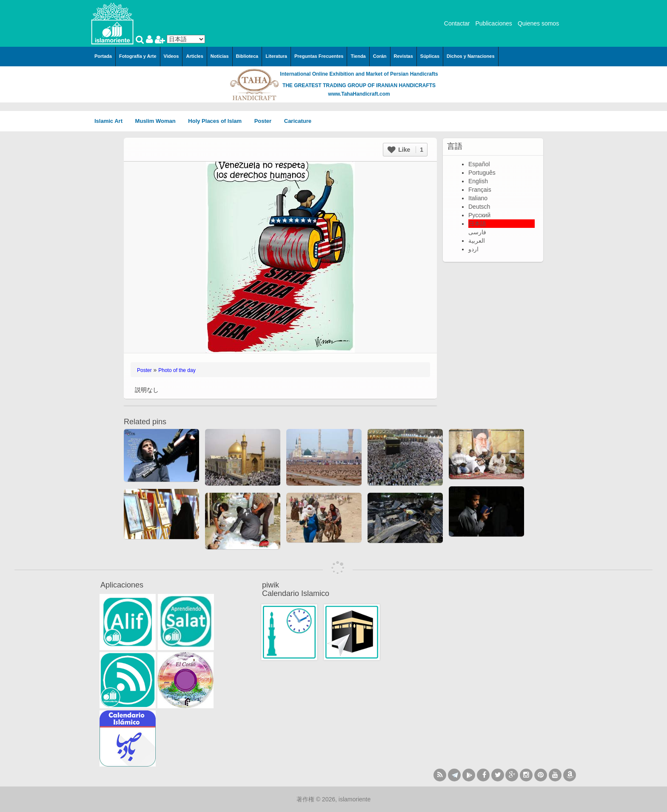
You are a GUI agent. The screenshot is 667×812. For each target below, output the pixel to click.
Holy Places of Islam (218, 121)
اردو (473, 249)
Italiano (478, 198)
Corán (380, 56)
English (478, 181)
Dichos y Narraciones (471, 56)
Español (479, 164)
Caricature (298, 121)
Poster (266, 121)
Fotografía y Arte (138, 56)
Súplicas (430, 56)
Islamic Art (111, 121)
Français (480, 190)
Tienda (358, 56)
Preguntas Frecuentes (319, 56)
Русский (479, 215)
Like (405, 150)
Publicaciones (493, 23)
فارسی (477, 232)
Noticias (220, 56)
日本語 (477, 224)
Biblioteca (247, 56)
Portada (103, 56)
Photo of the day (177, 370)
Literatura (276, 56)
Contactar (457, 23)
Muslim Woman (158, 121)
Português (482, 173)
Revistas (403, 56)
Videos (171, 56)
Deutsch (479, 207)
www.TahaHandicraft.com (359, 94)
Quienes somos (538, 23)
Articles (194, 56)
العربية (477, 241)
